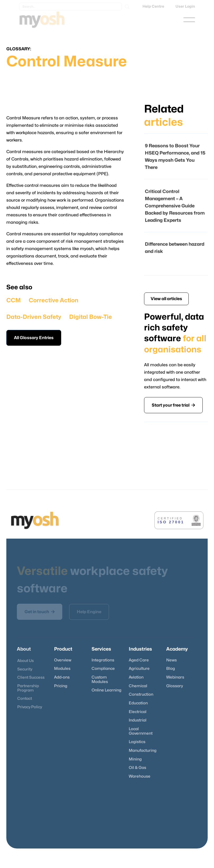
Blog (171, 669)
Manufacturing (143, 751)
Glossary (175, 686)
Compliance (103, 669)
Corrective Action (54, 300)
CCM (14, 300)
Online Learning (106, 690)
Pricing (61, 686)
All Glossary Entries (34, 338)
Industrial (138, 720)
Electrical (138, 712)
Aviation (136, 677)
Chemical (138, 686)
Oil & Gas (137, 768)
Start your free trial (173, 405)
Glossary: (19, 49)
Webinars (175, 677)
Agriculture (139, 669)
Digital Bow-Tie (91, 317)
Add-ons (62, 677)
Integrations (103, 660)
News (172, 660)
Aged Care (139, 660)
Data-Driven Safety (34, 317)
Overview (63, 660)
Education (138, 703)
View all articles (166, 299)
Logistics (137, 742)
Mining (135, 759)
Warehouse (140, 776)
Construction (141, 694)
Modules (62, 669)
